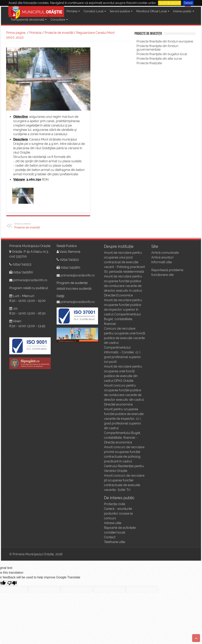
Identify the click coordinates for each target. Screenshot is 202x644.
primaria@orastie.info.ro (30, 280)
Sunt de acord (170, 3)
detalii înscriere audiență (74, 289)
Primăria (35, 33)
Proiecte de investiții (59, 33)
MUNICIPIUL (37, 11)
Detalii (188, 3)
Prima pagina (16, 33)
